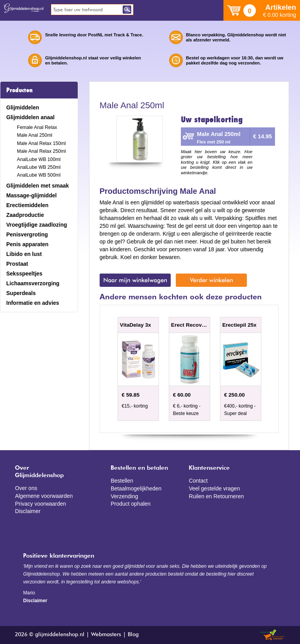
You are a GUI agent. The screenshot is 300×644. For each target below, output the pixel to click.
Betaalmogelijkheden (136, 488)
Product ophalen (130, 504)
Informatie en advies (33, 303)
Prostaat (17, 264)
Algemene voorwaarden (44, 496)
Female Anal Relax (37, 127)
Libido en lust (24, 254)
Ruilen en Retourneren (216, 496)
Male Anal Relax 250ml (41, 151)
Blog (133, 635)
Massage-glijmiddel (31, 195)
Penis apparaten (27, 244)
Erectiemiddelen (27, 205)
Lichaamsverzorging (33, 283)
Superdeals (21, 293)
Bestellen (122, 481)
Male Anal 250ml (35, 135)
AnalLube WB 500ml (39, 175)
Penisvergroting (27, 234)
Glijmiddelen (23, 107)
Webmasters (106, 635)
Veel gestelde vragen (214, 488)
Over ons (26, 488)
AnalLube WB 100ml (39, 159)
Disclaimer (28, 511)
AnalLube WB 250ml (39, 167)
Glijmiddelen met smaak (37, 186)
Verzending (124, 496)
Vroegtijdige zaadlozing (37, 225)
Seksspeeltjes (24, 274)
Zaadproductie (25, 215)
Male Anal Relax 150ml (41, 143)
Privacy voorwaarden (40, 504)
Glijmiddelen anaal (30, 117)
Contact (198, 481)
